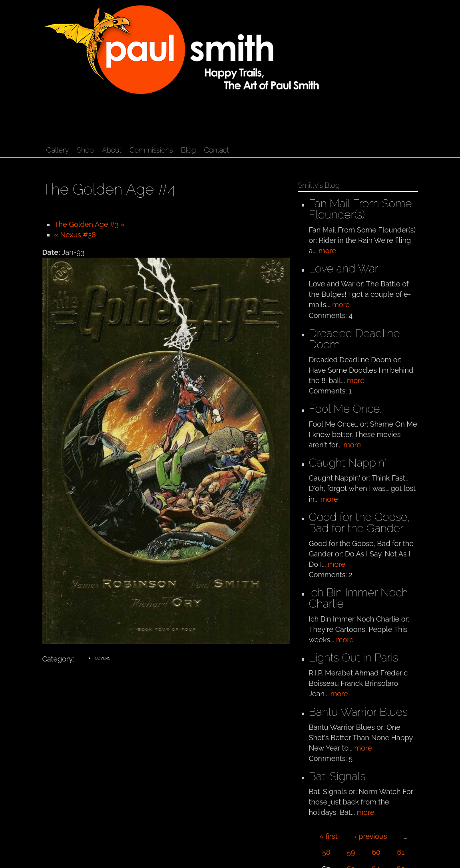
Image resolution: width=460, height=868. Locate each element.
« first (329, 836)
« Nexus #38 (75, 235)
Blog (188, 150)
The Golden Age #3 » (90, 224)
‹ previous (370, 836)
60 (376, 852)
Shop (85, 150)
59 (351, 852)
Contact (216, 150)
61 (401, 852)
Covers (103, 658)
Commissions (151, 150)
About (112, 150)
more (327, 251)
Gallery (58, 150)
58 (326, 852)
